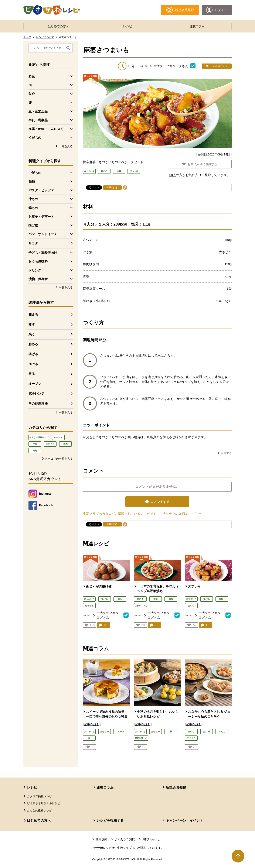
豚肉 (65, 444)
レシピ (127, 26)
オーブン (35, 384)
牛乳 (35, 444)
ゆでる (33, 364)
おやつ (191, 606)
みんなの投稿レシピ (39, 437)
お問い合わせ (151, 839)
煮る (32, 374)
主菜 (156, 599)
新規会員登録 (176, 787)
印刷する (112, 188)
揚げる (33, 354)
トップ (27, 37)
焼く (32, 334)
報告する (226, 453)
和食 (171, 599)
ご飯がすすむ (141, 606)
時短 (35, 451)
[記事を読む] (92, 724)
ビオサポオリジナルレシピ (44, 803)
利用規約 (101, 839)
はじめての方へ (58, 26)
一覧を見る (66, 146)
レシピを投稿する (110, 821)
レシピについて (45, 37)
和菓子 (222, 599)
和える (33, 314)
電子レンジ (36, 393)
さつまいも (191, 599)
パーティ (58, 437)
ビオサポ (89, 606)
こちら (194, 514)
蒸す (32, 324)
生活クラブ (127, 848)
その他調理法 (38, 403)
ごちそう (50, 444)
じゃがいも (89, 599)
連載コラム (197, 26)
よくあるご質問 (125, 839)
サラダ (33, 243)
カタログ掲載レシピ (39, 796)
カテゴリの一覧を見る (59, 459)
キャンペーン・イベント (184, 821)
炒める (33, 344)
